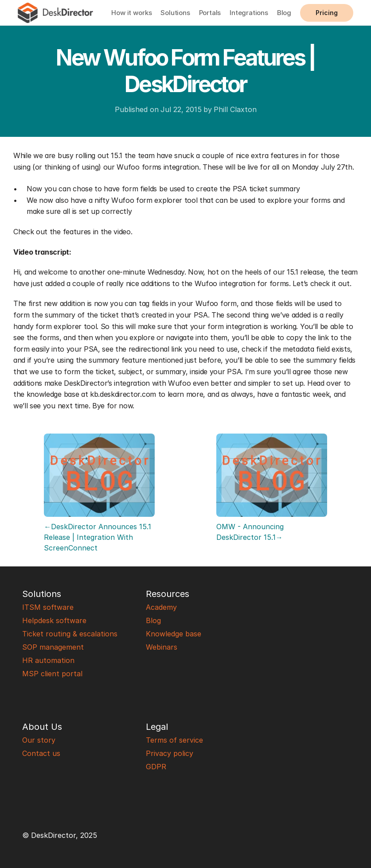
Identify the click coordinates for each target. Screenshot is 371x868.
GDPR (156, 767)
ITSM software (48, 607)
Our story (39, 740)
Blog (284, 13)
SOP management (53, 647)
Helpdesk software (54, 620)
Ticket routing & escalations (70, 634)
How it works (131, 13)
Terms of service (174, 740)
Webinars (162, 647)
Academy (161, 607)
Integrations (249, 13)
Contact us (41, 753)
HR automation (48, 660)
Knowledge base (174, 634)
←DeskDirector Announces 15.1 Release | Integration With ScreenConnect (99, 537)
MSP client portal (52, 674)
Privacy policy (170, 753)
